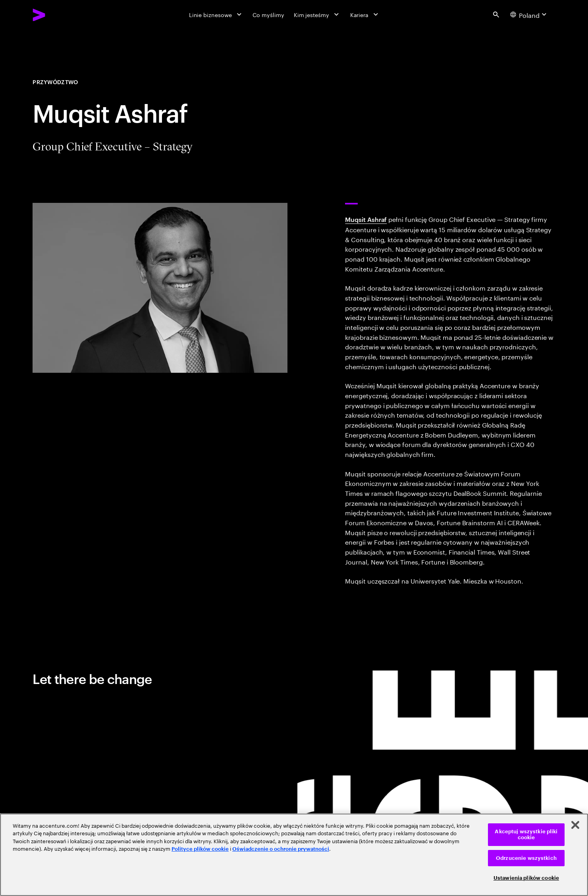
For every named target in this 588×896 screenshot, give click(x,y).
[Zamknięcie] (575, 825)
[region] (294, 855)
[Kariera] (365, 15)
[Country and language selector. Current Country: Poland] (529, 14)
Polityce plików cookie (200, 849)
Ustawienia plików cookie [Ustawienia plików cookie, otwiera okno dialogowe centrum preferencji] (526, 878)
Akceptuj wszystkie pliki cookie (526, 835)
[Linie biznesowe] (216, 15)
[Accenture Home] (57, 15)
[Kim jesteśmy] (317, 15)
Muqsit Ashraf (366, 219)
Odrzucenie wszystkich (526, 858)
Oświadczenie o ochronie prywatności (281, 849)
